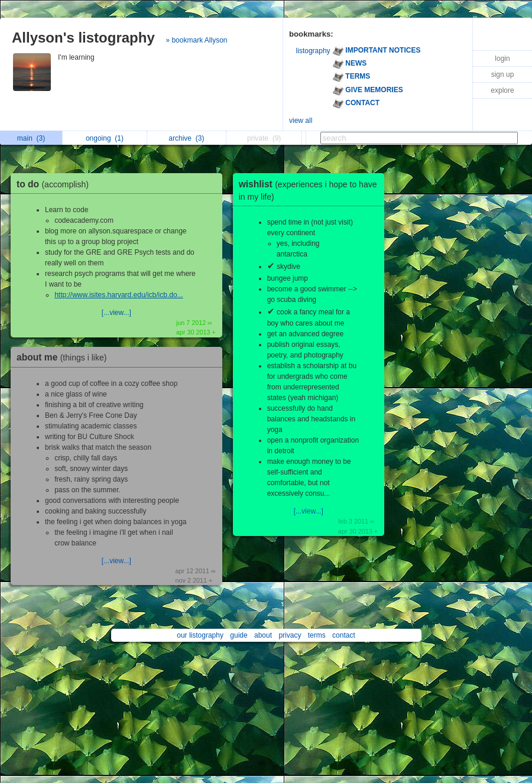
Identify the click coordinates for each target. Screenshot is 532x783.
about (263, 635)
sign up (503, 74)
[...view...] (116, 313)
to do (56, 184)
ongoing (105, 138)
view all (301, 121)
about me (64, 357)
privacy (290, 635)
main (31, 138)
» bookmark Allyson (196, 40)
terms (317, 635)
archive (186, 138)
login (502, 59)
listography (313, 51)
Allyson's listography (83, 38)
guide (239, 635)
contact (344, 635)
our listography (200, 635)
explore (502, 90)
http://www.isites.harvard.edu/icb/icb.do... (119, 295)
